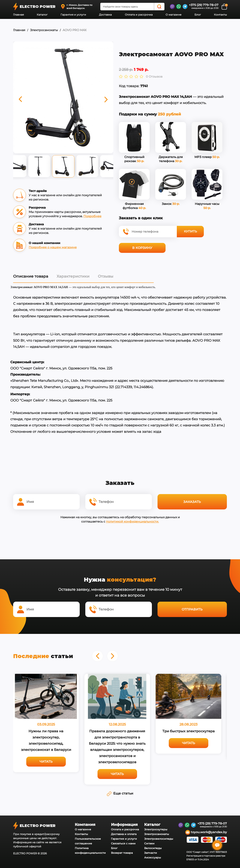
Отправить (192, 609)
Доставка (105, 15)
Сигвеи (149, 843)
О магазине (174, 15)
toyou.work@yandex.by (206, 832)
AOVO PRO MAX (75, 30)
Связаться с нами (123, 843)
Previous (10, 167)
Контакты (220, 15)
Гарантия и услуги (73, 15)
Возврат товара (122, 853)
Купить (190, 231)
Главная (18, 15)
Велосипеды (153, 848)
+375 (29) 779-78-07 (204, 5)
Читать (46, 762)
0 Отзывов (154, 77)
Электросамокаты (44, 30)
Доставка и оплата (124, 834)
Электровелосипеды (159, 839)
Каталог (42, 15)
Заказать (192, 502)
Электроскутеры (156, 829)
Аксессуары (153, 858)
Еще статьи (120, 793)
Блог (198, 15)
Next (116, 167)
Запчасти (151, 853)
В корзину (142, 248)
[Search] (159, 7)
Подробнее (92, 216)
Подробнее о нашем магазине (53, 247)
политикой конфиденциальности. (132, 522)
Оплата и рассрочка (139, 15)
